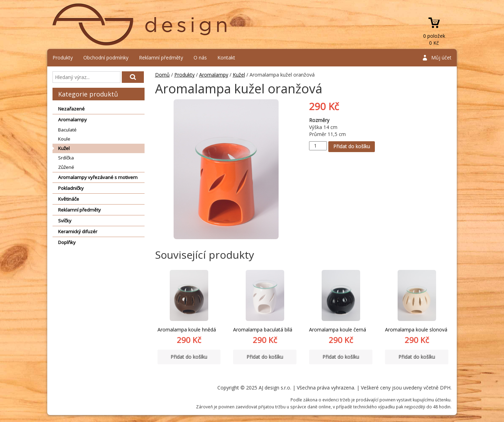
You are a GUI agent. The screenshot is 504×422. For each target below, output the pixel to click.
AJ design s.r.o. (140, 24)
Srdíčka (66, 158)
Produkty (63, 58)
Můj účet (441, 58)
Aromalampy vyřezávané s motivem (98, 177)
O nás (200, 58)
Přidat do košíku (352, 146)
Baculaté (67, 130)
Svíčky (65, 221)
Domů (162, 75)
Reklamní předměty (161, 58)
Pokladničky (71, 188)
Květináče (69, 199)
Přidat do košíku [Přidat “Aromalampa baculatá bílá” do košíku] (265, 357)
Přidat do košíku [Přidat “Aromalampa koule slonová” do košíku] (417, 357)
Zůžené (66, 167)
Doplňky (67, 242)
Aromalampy (72, 120)
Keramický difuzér (78, 231)
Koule (64, 139)
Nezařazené (71, 109)
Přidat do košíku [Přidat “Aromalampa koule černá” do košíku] (341, 357)
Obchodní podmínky (106, 58)
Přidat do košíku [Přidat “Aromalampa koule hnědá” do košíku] (189, 357)
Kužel (64, 148)
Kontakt (226, 58)
